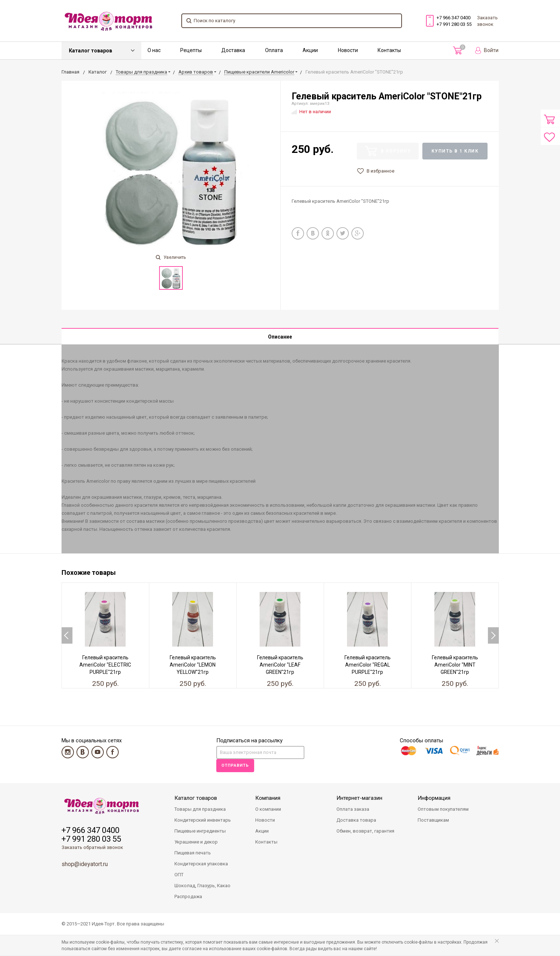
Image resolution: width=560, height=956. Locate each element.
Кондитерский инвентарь (203, 820)
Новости (348, 50)
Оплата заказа (353, 809)
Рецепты (191, 50)
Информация (434, 798)
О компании (268, 809)
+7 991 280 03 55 (454, 24)
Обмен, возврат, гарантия (365, 831)
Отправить (235, 766)
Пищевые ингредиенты (200, 831)
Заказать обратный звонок (92, 848)
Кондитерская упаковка (201, 864)
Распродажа (188, 897)
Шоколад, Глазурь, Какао (202, 886)
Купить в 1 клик (455, 151)
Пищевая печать (193, 853)
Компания (268, 798)
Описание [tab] (280, 337)
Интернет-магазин (359, 798)
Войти (487, 50)
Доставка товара (356, 820)
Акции (310, 50)
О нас (154, 50)
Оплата (274, 50)
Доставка (233, 50)
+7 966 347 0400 (453, 18)
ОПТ (179, 875)
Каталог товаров (90, 51)
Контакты (389, 50)
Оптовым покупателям (443, 809)
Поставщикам (433, 820)
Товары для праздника (200, 809)
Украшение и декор (196, 842)
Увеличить (171, 257)
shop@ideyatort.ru (85, 864)
